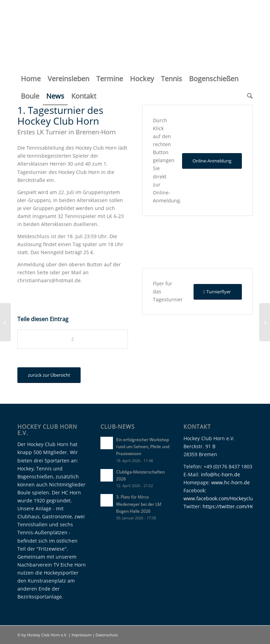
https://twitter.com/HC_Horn (235, 506)
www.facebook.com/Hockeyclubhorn (226, 498)
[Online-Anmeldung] (212, 161)
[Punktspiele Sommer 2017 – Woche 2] (265, 322)
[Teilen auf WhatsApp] (73, 339)
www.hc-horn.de (231, 482)
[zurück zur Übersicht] (49, 375)
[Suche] (248, 96)
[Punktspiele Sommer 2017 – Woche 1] (5, 322)
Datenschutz (107, 635)
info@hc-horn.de (220, 474)
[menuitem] (31, 79)
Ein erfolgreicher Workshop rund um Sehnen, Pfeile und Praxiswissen (143, 446)
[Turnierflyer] (218, 292)
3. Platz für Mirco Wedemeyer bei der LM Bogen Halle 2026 (139, 504)
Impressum (82, 635)
